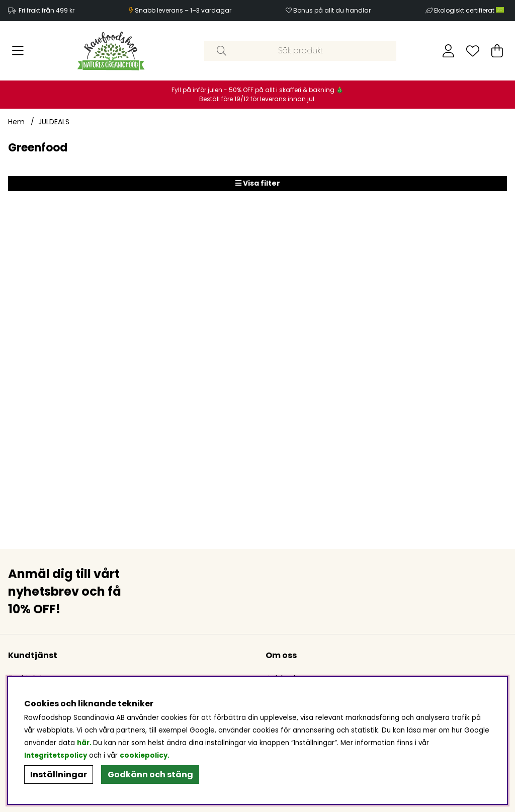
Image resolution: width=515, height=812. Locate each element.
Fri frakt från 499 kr (47, 10)
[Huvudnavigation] (18, 51)
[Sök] (300, 51)
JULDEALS (54, 122)
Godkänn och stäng (150, 775)
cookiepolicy (144, 755)
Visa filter (258, 183)
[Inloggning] (448, 51)
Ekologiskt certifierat (470, 10)
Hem (16, 122)
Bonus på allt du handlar (332, 10)
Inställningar (59, 775)
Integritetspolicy (56, 755)
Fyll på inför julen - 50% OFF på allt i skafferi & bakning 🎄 (257, 90)
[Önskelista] (473, 51)
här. (85, 743)
